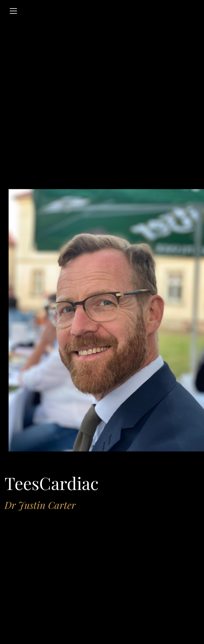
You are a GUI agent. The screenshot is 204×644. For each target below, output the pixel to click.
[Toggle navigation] (13, 11)
